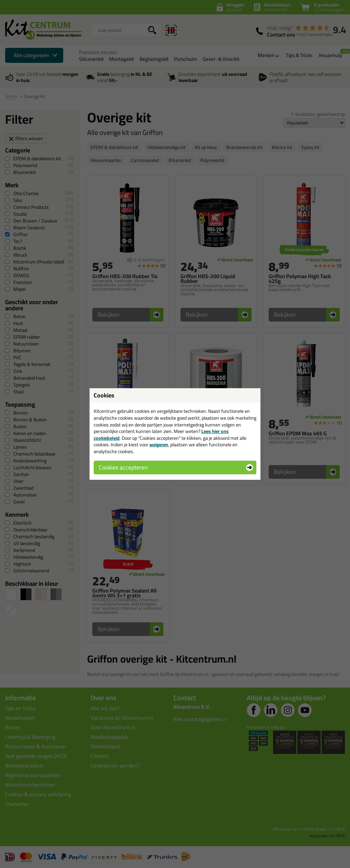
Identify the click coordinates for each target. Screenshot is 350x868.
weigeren (159, 445)
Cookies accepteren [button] (123, 467)
